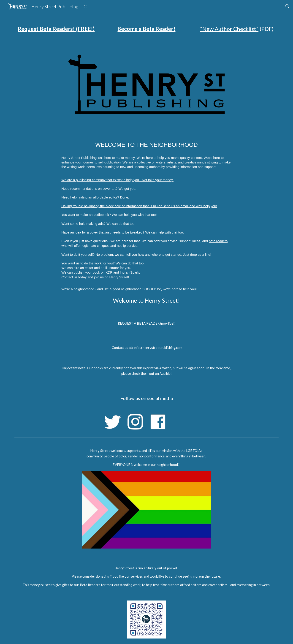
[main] (56, 29)
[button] (288, 6)
